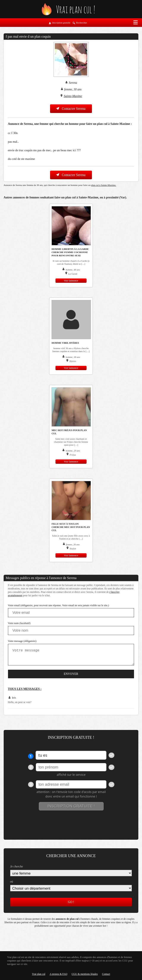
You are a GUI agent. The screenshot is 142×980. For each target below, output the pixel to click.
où (12, 882)
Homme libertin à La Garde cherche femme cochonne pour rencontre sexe (70, 252)
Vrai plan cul (39, 974)
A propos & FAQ (58, 974)
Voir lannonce (71, 281)
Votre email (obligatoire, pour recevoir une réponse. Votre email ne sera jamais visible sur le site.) (59, 605)
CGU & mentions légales (85, 974)
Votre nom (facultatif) (19, 623)
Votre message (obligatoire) (22, 641)
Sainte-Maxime (73, 96)
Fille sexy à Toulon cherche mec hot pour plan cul (71, 527)
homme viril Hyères (65, 343)
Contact (106, 974)
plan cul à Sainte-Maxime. (104, 185)
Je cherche (17, 866)
